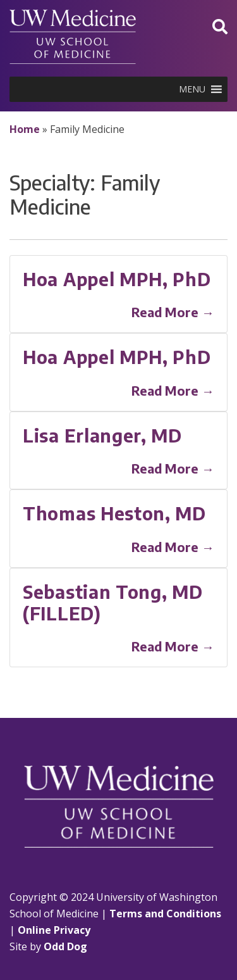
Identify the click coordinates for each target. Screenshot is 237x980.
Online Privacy (54, 930)
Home (25, 129)
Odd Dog (65, 946)
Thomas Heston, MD (114, 513)
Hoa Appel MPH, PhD (117, 279)
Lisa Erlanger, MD (102, 435)
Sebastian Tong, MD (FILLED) (113, 602)
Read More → (173, 312)
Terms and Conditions (165, 914)
